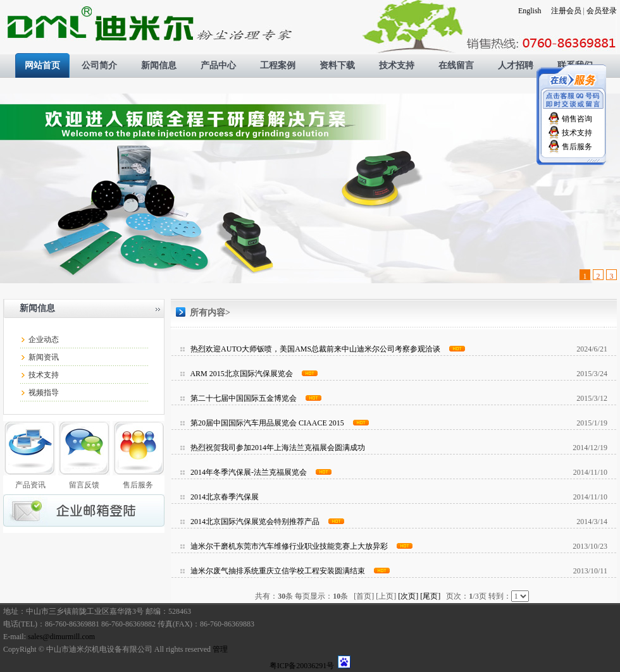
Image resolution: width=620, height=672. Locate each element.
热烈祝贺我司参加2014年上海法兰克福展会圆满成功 (278, 448)
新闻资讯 (44, 357)
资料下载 (337, 65)
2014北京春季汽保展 (225, 497)
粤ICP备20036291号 (302, 666)
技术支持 (397, 65)
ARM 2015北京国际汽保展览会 (241, 374)
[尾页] (430, 596)
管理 (220, 649)
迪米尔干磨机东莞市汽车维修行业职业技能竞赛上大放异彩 (289, 546)
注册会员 (566, 11)
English (530, 11)
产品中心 (218, 65)
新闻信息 (159, 65)
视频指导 (44, 393)
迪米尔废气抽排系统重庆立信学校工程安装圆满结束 (278, 571)
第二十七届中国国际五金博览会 (244, 398)
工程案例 (278, 65)
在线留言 (456, 65)
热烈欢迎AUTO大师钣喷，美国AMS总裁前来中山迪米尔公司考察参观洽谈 (315, 349)
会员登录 (602, 11)
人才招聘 (516, 65)
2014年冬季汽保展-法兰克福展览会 (249, 472)
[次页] (408, 596)
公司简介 (99, 65)
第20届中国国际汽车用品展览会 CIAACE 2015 (267, 423)
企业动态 (44, 339)
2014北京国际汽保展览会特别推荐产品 (255, 522)
